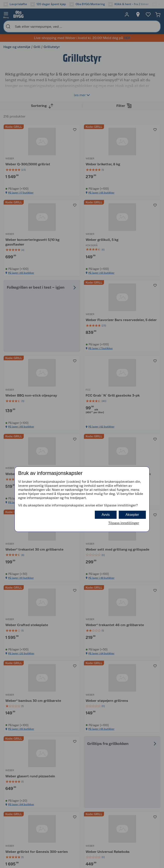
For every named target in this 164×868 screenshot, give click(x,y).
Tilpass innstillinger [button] (124, 523)
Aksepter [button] (132, 515)
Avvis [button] (106, 515)
